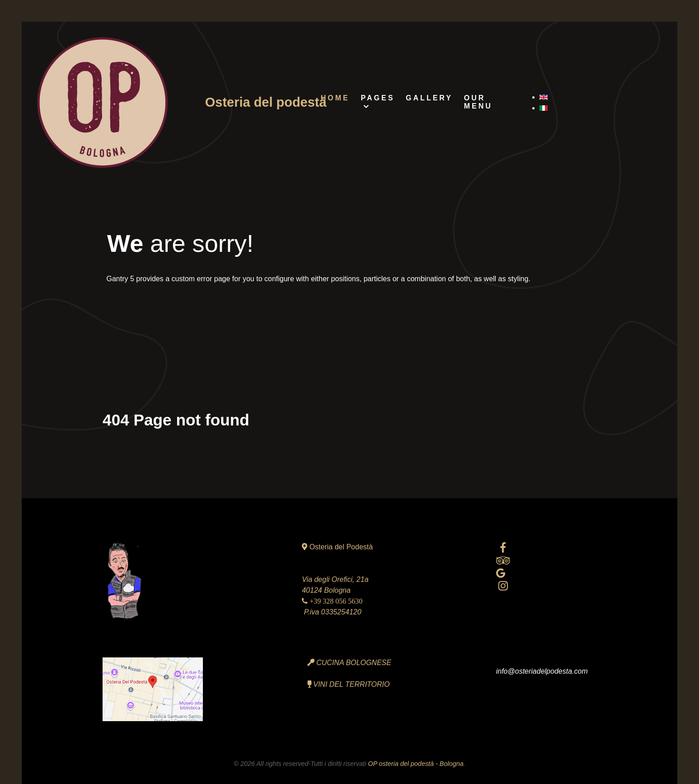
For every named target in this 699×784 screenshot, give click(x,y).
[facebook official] (503, 548)
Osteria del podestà (266, 102)
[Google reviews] (501, 573)
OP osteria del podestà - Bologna (415, 764)
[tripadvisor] (503, 560)
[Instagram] (503, 586)
